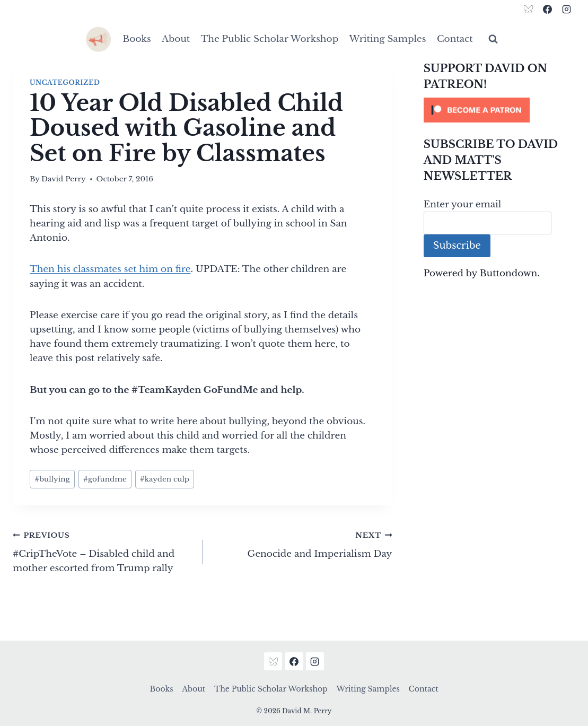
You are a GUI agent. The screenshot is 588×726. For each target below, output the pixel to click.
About (176, 39)
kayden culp (165, 479)
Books (137, 39)
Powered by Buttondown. (482, 273)
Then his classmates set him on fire (110, 269)
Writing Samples (388, 39)
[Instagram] (566, 9)
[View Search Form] (493, 39)
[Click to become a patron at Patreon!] (499, 110)
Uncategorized (65, 82)
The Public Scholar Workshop (270, 39)
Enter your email (463, 204)
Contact (455, 39)
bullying (52, 479)
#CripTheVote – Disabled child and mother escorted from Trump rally (103, 551)
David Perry (64, 179)
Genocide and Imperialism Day (302, 544)
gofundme (105, 479)
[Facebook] (547, 9)
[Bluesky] (529, 9)
